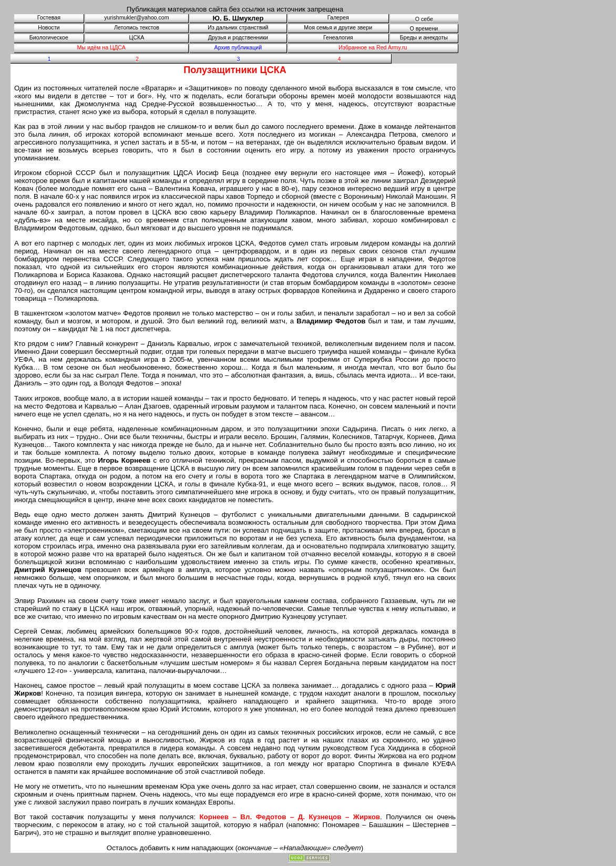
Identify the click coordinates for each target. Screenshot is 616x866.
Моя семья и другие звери (338, 27)
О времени (424, 28)
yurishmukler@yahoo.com (136, 17)
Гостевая (49, 17)
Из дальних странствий (238, 27)
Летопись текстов (137, 27)
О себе (424, 19)
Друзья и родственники (238, 37)
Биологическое (49, 37)
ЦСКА (137, 37)
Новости (49, 27)
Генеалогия (338, 37)
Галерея (338, 17)
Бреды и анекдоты (424, 37)
